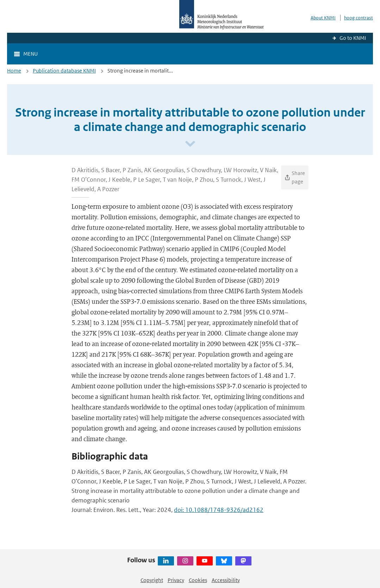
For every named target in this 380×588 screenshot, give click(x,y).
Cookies (198, 580)
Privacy (176, 580)
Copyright (152, 580)
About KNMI (323, 18)
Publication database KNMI (64, 71)
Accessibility (226, 580)
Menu (30, 54)
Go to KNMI (353, 38)
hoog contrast (359, 18)
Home (14, 71)
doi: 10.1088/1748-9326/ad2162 (219, 510)
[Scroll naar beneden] (190, 144)
